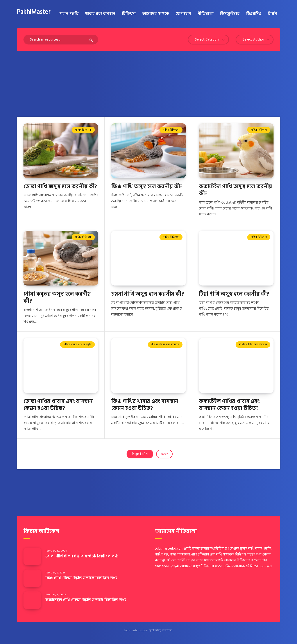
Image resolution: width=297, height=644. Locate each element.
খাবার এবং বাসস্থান (100, 14)
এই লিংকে (252, 566)
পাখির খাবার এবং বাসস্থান (77, 344)
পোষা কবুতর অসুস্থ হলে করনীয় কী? (57, 297)
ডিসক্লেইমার (230, 14)
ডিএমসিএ (254, 14)
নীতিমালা (206, 14)
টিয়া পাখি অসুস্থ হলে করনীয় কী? (234, 294)
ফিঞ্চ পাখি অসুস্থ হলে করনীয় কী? (147, 187)
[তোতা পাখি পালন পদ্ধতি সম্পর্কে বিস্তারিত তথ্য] (32, 556)
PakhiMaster (34, 12)
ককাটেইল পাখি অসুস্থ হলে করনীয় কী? (236, 190)
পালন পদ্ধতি (69, 14)
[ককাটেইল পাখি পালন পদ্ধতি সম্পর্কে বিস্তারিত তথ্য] (32, 600)
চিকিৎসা (129, 14)
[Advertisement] (148, 84)
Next (164, 454)
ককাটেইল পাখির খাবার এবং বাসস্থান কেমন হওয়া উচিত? (229, 405)
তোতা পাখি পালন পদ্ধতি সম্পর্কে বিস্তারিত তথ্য (82, 556)
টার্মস (273, 14)
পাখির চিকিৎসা (83, 130)
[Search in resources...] (61, 40)
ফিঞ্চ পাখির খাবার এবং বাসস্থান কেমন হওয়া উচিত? (145, 405)
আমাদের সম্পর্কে (156, 14)
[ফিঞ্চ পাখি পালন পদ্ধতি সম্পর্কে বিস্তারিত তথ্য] (32, 578)
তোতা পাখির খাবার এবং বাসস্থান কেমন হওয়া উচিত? (58, 405)
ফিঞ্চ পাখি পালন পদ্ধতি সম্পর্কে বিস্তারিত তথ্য (81, 578)
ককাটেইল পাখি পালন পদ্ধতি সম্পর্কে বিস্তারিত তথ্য (86, 600)
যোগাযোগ (183, 14)
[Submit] (92, 40)
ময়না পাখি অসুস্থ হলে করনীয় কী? (148, 294)
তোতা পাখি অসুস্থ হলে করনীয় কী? (60, 187)
